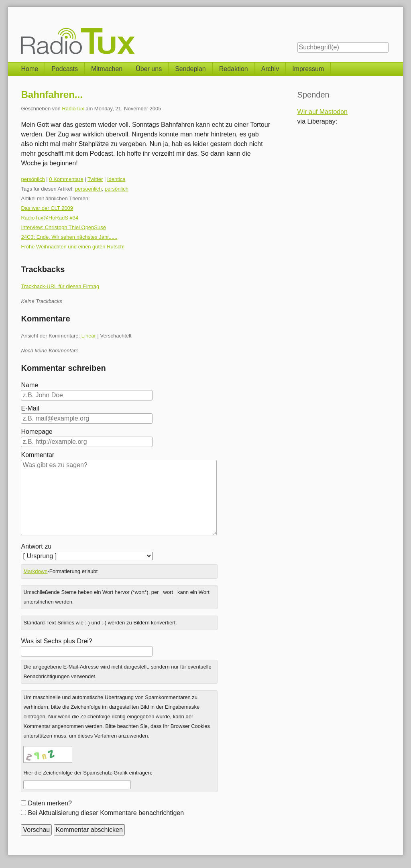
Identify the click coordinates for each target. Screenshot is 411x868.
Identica (116, 179)
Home (30, 69)
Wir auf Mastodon (322, 112)
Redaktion (234, 69)
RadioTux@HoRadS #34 (50, 218)
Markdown (35, 571)
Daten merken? (50, 803)
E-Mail (30, 408)
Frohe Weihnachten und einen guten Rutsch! (73, 247)
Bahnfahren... (52, 95)
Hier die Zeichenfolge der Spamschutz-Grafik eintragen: (88, 773)
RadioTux (73, 109)
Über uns (149, 69)
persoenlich (89, 189)
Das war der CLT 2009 (47, 208)
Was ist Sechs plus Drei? (56, 641)
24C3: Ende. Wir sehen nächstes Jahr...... (69, 237)
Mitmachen (107, 69)
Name (30, 385)
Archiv (270, 69)
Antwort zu (36, 546)
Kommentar (38, 455)
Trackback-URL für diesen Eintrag (60, 286)
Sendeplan (190, 69)
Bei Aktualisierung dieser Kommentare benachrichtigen (106, 813)
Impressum (308, 69)
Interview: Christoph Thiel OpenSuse (63, 227)
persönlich (33, 179)
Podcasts (65, 69)
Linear (89, 336)
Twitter (95, 179)
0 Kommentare (66, 179)
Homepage (37, 432)
